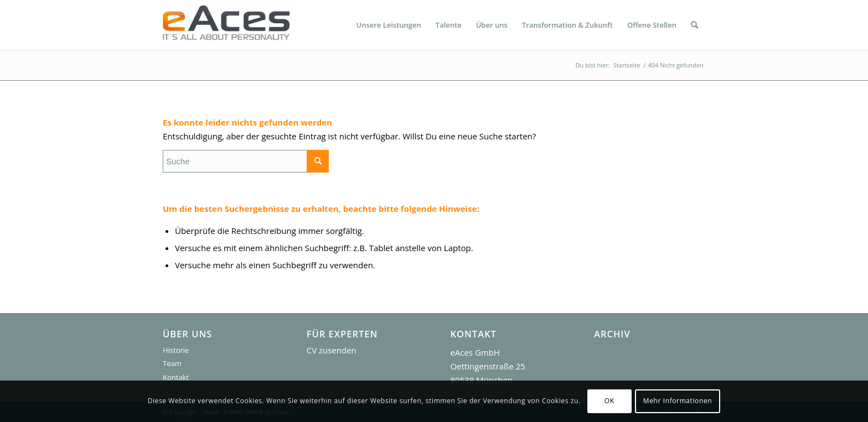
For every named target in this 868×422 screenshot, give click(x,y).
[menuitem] (388, 25)
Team (172, 363)
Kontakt (176, 377)
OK (609, 401)
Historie (176, 350)
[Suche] (694, 25)
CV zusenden (332, 350)
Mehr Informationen (678, 401)
